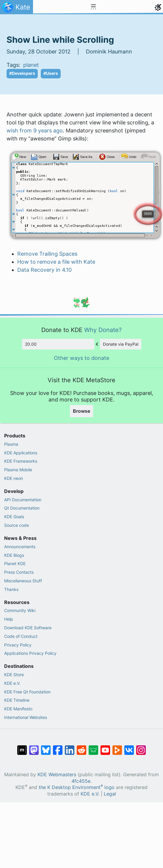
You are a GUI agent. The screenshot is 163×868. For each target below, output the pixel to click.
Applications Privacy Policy (30, 653)
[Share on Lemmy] (93, 747)
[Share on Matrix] (22, 747)
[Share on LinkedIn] (70, 747)
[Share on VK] (129, 747)
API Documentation (23, 500)
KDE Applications (21, 453)
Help (9, 619)
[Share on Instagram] (141, 747)
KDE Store (14, 675)
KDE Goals (14, 517)
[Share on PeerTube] (117, 747)
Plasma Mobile (18, 470)
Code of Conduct (21, 636)
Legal (110, 794)
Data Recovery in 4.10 (44, 270)
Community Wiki (20, 610)
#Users (51, 73)
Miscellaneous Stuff (23, 581)
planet (31, 65)
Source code (17, 525)
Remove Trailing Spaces (47, 254)
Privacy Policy (18, 645)
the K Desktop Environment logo (77, 787)
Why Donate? (103, 330)
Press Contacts (19, 572)
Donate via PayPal (121, 344)
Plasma (11, 444)
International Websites (26, 717)
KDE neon (14, 478)
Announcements (20, 547)
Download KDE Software (28, 628)
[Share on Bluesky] (46, 747)
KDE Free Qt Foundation (27, 692)
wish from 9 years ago (35, 131)
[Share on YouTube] (105, 747)
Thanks (11, 589)
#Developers (22, 73)
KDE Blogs (14, 555)
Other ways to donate (81, 358)
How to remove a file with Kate (56, 262)
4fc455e (81, 781)
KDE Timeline (17, 700)
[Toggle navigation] (93, 7)
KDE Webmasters (57, 775)
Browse (81, 411)
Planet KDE (15, 563)
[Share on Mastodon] (34, 747)
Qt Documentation (22, 508)
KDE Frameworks (21, 461)
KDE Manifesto (18, 709)
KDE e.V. (12, 683)
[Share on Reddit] (81, 747)
